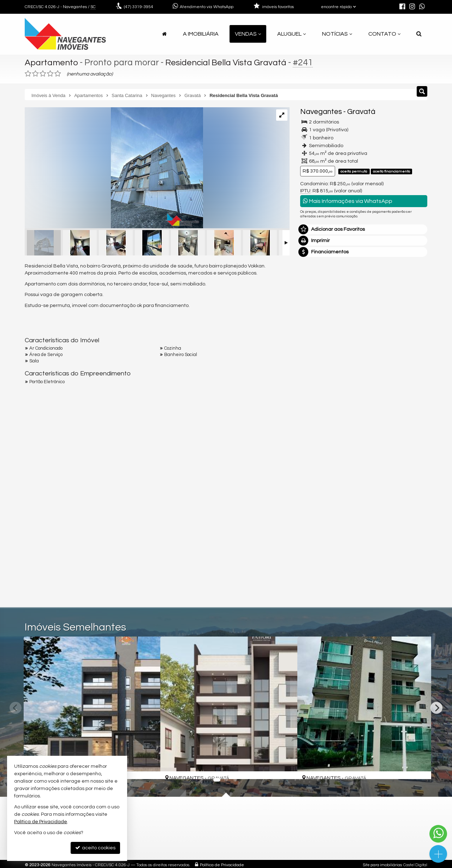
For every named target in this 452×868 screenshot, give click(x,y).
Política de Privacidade (222, 865)
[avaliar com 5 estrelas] (58, 74)
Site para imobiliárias (382, 865)
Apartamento (52, 62)
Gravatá (361, 112)
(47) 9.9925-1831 (364, 345)
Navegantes (321, 112)
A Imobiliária (201, 34)
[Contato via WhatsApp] (438, 834)
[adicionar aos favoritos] (147, 767)
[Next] (436, 708)
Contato (384, 34)
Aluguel (292, 34)
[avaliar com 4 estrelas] (50, 74)
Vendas (248, 34)
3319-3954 (139, 7)
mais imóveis (364, 367)
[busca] (419, 34)
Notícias (337, 34)
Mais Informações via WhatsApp (348, 201)
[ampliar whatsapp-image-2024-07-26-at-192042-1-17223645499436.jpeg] (114, 169)
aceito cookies (95, 848)
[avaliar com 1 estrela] (28, 74)
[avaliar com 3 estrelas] (43, 74)
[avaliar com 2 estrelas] (35, 74)
